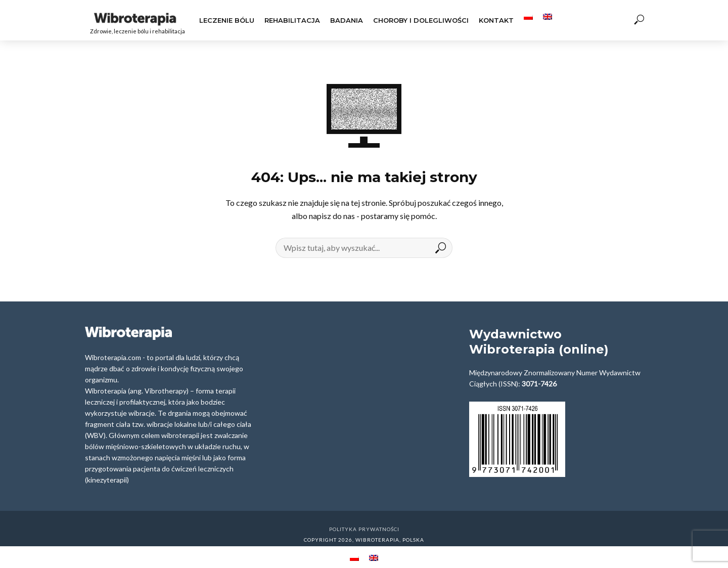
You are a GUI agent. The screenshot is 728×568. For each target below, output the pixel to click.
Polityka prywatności (364, 529)
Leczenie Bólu (227, 20)
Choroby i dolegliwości (421, 20)
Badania (347, 20)
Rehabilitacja (292, 20)
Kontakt (496, 20)
